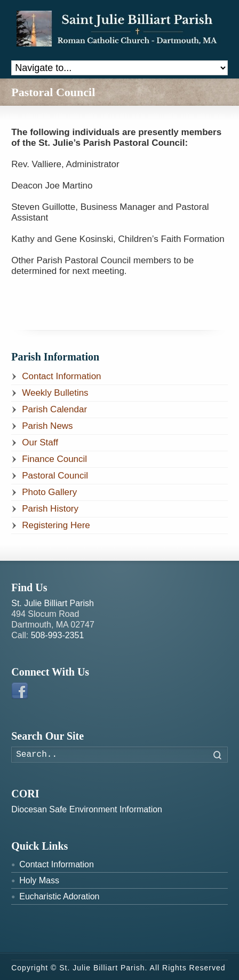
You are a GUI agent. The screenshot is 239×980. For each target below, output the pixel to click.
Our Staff (40, 442)
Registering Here (56, 525)
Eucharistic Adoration (59, 896)
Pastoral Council (55, 476)
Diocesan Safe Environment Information (87, 809)
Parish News (47, 426)
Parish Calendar (54, 409)
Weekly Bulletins (55, 393)
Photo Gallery (49, 492)
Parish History (50, 509)
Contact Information (61, 376)
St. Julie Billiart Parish (53, 603)
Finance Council (54, 459)
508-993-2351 (58, 635)
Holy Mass (39, 880)
